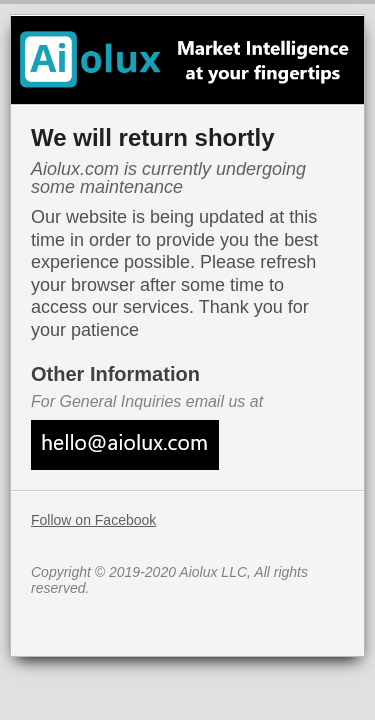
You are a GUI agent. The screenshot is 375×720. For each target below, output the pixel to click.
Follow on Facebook (93, 520)
